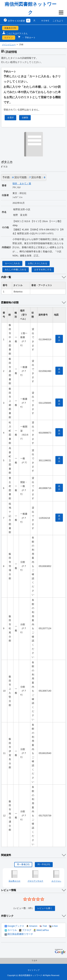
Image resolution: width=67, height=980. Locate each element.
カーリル (11, 930)
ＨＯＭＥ (45, 21)
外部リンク (7, 916)
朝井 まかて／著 (22, 184)
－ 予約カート (28, 38)
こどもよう (58, 21)
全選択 (11, 118)
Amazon (32, 926)
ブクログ (25, 930)
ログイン (9, 38)
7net (43, 926)
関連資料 (6, 855)
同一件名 (44, 864)
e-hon (53, 926)
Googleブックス (14, 926)
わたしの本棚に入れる (16, 270)
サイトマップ (34, 970)
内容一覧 (6, 277)
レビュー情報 (9, 890)
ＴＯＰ (34, 961)
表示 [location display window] (59, 339)
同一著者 (23, 864)
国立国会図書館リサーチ (19, 934)
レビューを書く (45, 908)
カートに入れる (12, 263)
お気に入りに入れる (38, 263)
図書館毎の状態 (10, 302)
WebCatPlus (41, 930)
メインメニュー (9, 44)
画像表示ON (10, 28)
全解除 (25, 118)
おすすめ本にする (43, 270)
